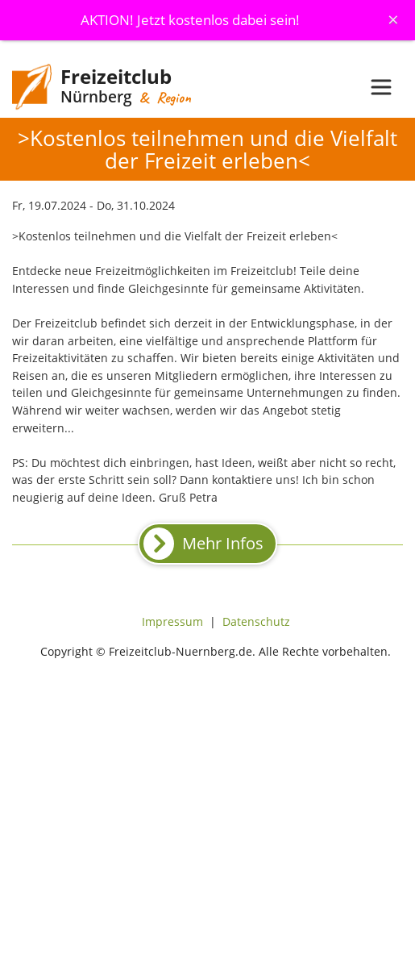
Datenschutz (256, 621)
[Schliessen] (393, 19)
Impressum (172, 621)
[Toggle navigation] (381, 87)
